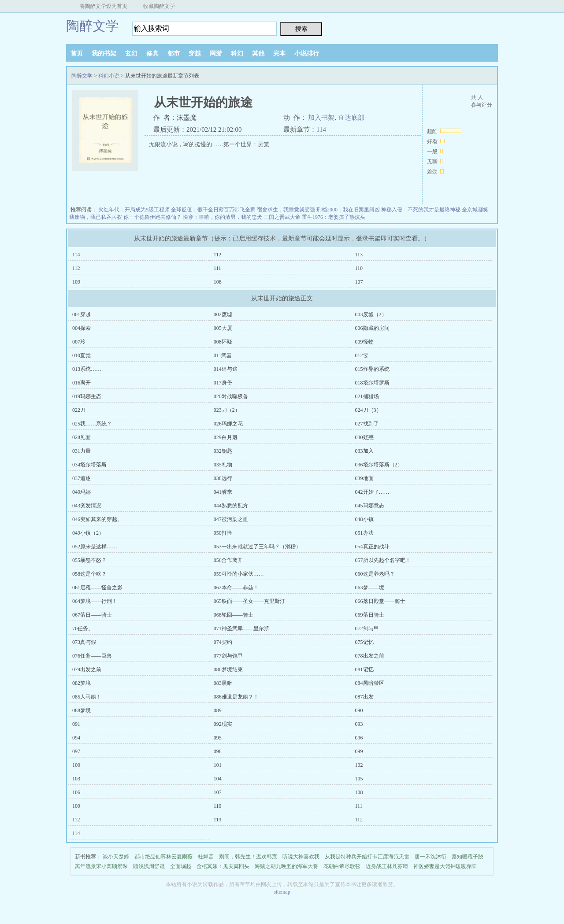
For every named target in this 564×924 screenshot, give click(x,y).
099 (359, 751)
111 (217, 268)
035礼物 (223, 465)
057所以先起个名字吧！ (383, 560)
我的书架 (104, 54)
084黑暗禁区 (370, 683)
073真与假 (84, 642)
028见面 (82, 437)
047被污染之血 (231, 519)
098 (218, 751)
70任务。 (83, 628)
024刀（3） (368, 410)
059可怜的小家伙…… (239, 574)
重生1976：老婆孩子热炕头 (334, 217)
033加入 (364, 451)
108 (218, 282)
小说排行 (307, 54)
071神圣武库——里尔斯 (241, 628)
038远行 (223, 478)
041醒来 (223, 492)
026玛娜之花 (228, 424)
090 (359, 710)
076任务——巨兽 (92, 656)
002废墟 (223, 314)
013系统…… (87, 369)
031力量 (82, 451)
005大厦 (223, 328)
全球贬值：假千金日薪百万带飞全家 (213, 210)
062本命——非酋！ (236, 588)
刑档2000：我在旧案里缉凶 (348, 210)
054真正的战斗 (372, 547)
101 (218, 765)
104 (218, 779)
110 (359, 268)
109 (76, 282)
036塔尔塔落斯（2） (379, 465)
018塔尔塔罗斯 (372, 383)
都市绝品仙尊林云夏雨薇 (163, 857)
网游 (216, 54)
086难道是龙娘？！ (236, 697)
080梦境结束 (228, 669)
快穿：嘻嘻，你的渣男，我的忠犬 (223, 217)
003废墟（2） (371, 314)
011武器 (223, 355)
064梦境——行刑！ (95, 601)
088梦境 (82, 710)
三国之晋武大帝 (282, 217)
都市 (174, 54)
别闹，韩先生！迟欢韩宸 (248, 857)
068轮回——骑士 (234, 615)
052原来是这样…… (95, 547)
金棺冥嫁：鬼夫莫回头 (223, 866)
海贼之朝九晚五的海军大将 (286, 866)
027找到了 (367, 424)
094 (76, 738)
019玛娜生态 (87, 396)
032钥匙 (223, 451)
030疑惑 (364, 437)
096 (359, 738)
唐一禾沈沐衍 (430, 857)
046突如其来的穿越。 (97, 519)
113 (359, 255)
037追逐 (82, 478)
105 (359, 779)
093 (359, 724)
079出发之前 (87, 669)
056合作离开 (228, 560)
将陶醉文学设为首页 (104, 6)
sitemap (282, 892)
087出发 (364, 697)
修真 (152, 54)
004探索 (82, 328)
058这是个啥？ (89, 574)
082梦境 (82, 683)
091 (76, 724)
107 (359, 282)
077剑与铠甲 (228, 656)
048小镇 (364, 519)
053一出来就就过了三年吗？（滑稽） (257, 547)
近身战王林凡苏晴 (387, 866)
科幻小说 (109, 76)
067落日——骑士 (92, 615)
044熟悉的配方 (231, 506)
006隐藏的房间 (372, 328)
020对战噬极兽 (231, 396)
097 (76, 751)
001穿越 (82, 314)
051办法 (364, 533)
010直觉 (82, 355)
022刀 (79, 410)
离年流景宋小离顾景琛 (101, 866)
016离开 (82, 383)
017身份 (223, 383)
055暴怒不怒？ (89, 560)
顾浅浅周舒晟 (149, 866)
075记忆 (364, 642)
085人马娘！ (87, 697)
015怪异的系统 (372, 369)
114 (321, 129)
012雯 (362, 355)
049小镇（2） (88, 533)
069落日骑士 (370, 615)
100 (76, 765)
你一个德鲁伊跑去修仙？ (152, 217)
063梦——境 (370, 588)
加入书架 (321, 118)
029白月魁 (226, 437)
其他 (258, 54)
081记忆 (364, 669)
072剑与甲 (367, 628)
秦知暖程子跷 (468, 857)
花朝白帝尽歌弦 (342, 866)
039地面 (364, 478)
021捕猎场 (367, 396)
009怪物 (364, 342)
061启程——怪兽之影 (97, 588)
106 (76, 792)
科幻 (237, 54)
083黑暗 (223, 683)
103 (76, 779)
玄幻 (131, 54)
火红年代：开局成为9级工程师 (134, 210)
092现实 (223, 724)
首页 (77, 54)
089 (218, 710)
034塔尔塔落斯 (89, 465)
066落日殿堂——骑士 (380, 601)
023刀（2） (227, 410)
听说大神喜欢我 (301, 857)
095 (218, 738)
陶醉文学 (93, 26)
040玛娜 (82, 492)
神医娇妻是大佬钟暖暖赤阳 (445, 866)
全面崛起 (181, 866)
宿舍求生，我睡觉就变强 (286, 210)
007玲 (79, 342)
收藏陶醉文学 (159, 6)
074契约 (223, 642)
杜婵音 (206, 857)
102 (359, 765)
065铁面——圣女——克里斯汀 (249, 601)
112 (218, 255)
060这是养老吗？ (375, 574)
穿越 (195, 54)
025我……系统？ (92, 424)
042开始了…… (372, 492)
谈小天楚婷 (116, 857)
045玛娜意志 (370, 506)
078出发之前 (370, 656)
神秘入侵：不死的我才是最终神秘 (421, 210)
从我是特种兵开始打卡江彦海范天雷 (367, 857)
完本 (279, 54)
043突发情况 (87, 506)
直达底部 (351, 118)
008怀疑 (223, 342)
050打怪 (223, 533)
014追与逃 (226, 369)
